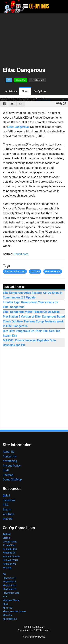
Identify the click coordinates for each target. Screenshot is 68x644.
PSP (5, 596)
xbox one (35, 271)
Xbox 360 (7, 608)
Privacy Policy (12, 466)
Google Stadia (10, 542)
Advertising (10, 461)
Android (7, 534)
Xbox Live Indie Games (14, 611)
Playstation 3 (9, 582)
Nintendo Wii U (10, 560)
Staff (6, 470)
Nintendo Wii (9, 564)
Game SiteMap (12, 480)
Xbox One (21, 80)
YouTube (8, 514)
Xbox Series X (10, 619)
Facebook (9, 500)
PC (9, 80)
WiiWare (7, 568)
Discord (8, 519)
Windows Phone (11, 600)
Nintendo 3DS (10, 549)
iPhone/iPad (9, 545)
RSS (5, 505)
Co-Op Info (40, 91)
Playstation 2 (9, 578)
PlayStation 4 (38, 80)
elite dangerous (53, 271)
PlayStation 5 (9, 589)
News (25, 91)
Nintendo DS (9, 553)
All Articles (11, 91)
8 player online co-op (15, 271)
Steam (7, 509)
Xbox (5, 604)
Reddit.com (21, 254)
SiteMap (8, 475)
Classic (7, 538)
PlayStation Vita (11, 593)
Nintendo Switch (11, 557)
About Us (9, 452)
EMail (6, 495)
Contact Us (10, 456)
